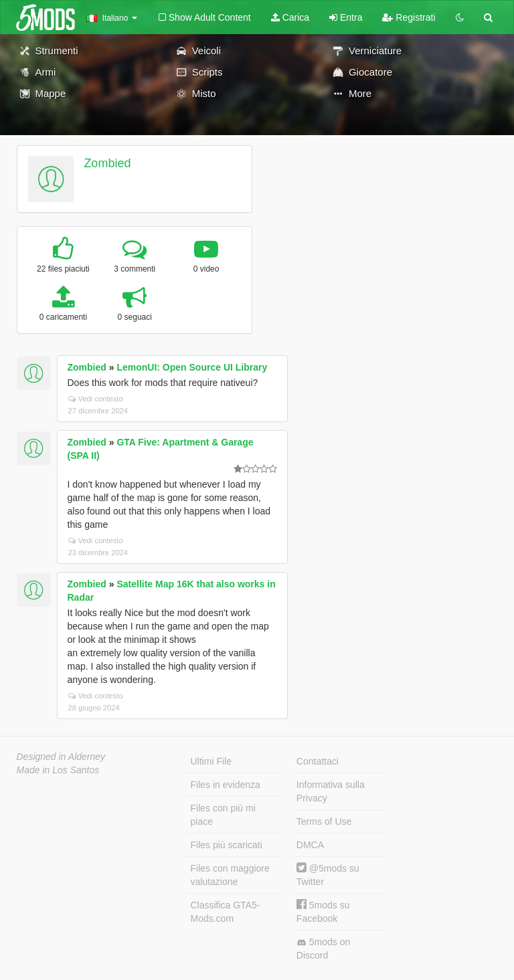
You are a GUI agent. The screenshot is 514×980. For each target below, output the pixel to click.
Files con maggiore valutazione (230, 875)
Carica (290, 17)
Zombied (107, 163)
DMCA (310, 845)
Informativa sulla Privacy (331, 791)
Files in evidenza (226, 785)
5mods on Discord (323, 949)
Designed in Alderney (61, 757)
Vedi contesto (96, 399)
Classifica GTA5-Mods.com (226, 912)
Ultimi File (211, 761)
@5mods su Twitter (328, 875)
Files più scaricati (227, 845)
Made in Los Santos (58, 770)
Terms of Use (324, 821)
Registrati (409, 17)
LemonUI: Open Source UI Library (192, 367)
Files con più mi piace (223, 815)
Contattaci (318, 761)
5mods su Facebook (323, 911)
